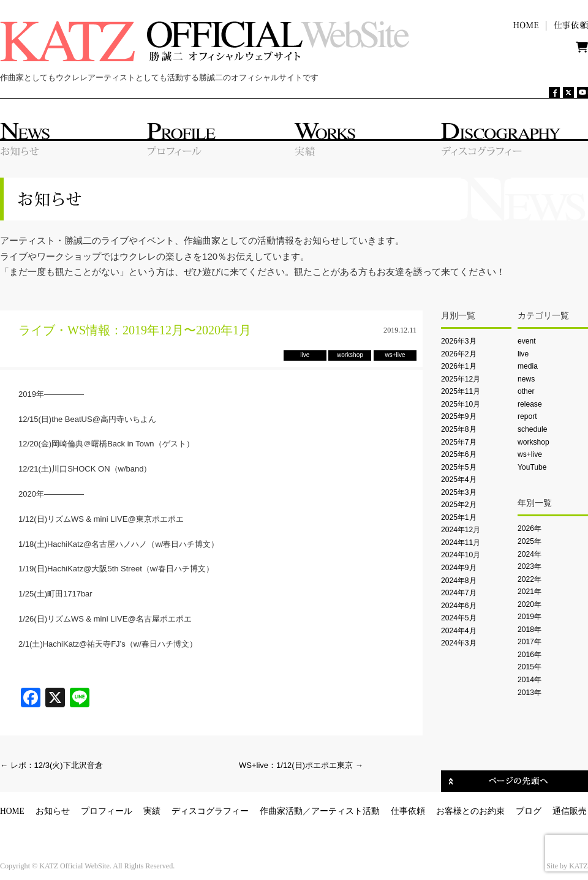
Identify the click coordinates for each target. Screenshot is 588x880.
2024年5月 (459, 618)
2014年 (530, 680)
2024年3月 (459, 643)
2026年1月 (459, 366)
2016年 (530, 655)
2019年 (530, 617)
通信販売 (570, 811)
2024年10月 (461, 555)
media (528, 366)
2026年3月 (459, 341)
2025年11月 (461, 391)
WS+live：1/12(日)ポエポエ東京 (301, 765)
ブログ (529, 811)
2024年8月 (459, 581)
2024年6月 (459, 606)
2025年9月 (459, 416)
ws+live (530, 454)
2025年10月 (461, 404)
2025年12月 (461, 379)
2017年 (530, 642)
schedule (532, 429)
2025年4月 (459, 479)
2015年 (530, 667)
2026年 (530, 528)
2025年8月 (459, 429)
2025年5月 (459, 467)
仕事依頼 (408, 811)
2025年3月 (459, 492)
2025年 (530, 541)
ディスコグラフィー (210, 811)
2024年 (530, 554)
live (523, 354)
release (530, 404)
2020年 (530, 604)
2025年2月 (459, 505)
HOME (12, 811)
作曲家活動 (281, 811)
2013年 (530, 693)
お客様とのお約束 (470, 811)
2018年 (530, 630)
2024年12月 (461, 530)
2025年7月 (459, 442)
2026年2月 (459, 354)
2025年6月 (459, 454)
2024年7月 (459, 593)
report (527, 416)
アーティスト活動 (345, 811)
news (526, 379)
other (526, 391)
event (527, 341)
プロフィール (107, 811)
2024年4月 (459, 631)
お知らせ (53, 811)
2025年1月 (459, 517)
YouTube (532, 467)
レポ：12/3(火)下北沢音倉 (51, 765)
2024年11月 (461, 543)
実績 (152, 811)
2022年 (530, 579)
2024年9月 (459, 568)
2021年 (530, 592)
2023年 (530, 566)
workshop (533, 442)
